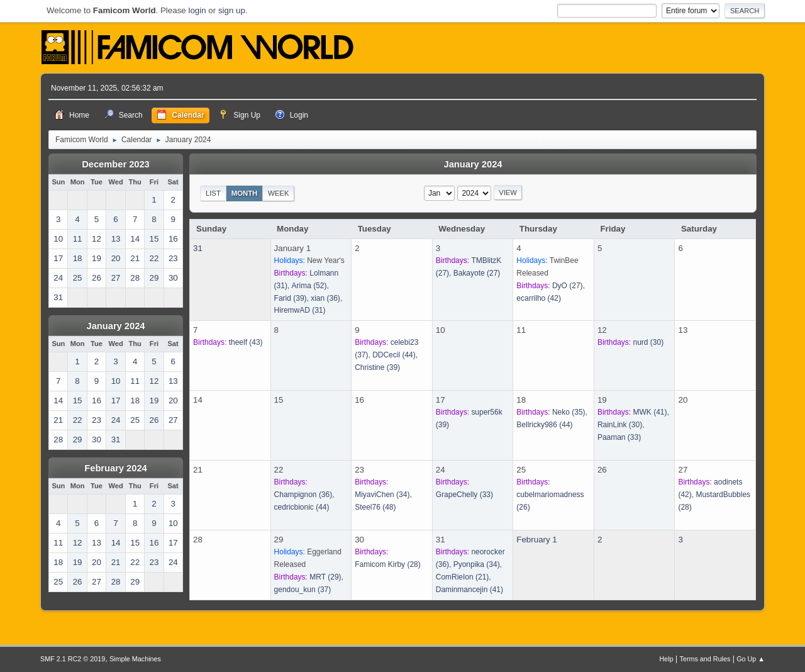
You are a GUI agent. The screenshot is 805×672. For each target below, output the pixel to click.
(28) (388, 564)
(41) (650, 412)
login (197, 10)
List (213, 193)
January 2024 (116, 326)
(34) (382, 495)
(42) (539, 298)
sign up (232, 10)
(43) (246, 342)
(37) (303, 590)
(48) (375, 507)
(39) (291, 298)
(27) (477, 273)
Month (245, 193)
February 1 (536, 540)
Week (278, 193)
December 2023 (116, 164)
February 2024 (115, 468)
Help (667, 659)
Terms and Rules (705, 659)
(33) (619, 437)
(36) (325, 298)
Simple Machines (135, 659)
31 (198, 248)
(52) (309, 286)
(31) (300, 310)
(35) (569, 412)
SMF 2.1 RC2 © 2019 (73, 659)
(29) (325, 577)
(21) (463, 577)
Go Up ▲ (751, 659)
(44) (394, 355)
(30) (649, 342)
